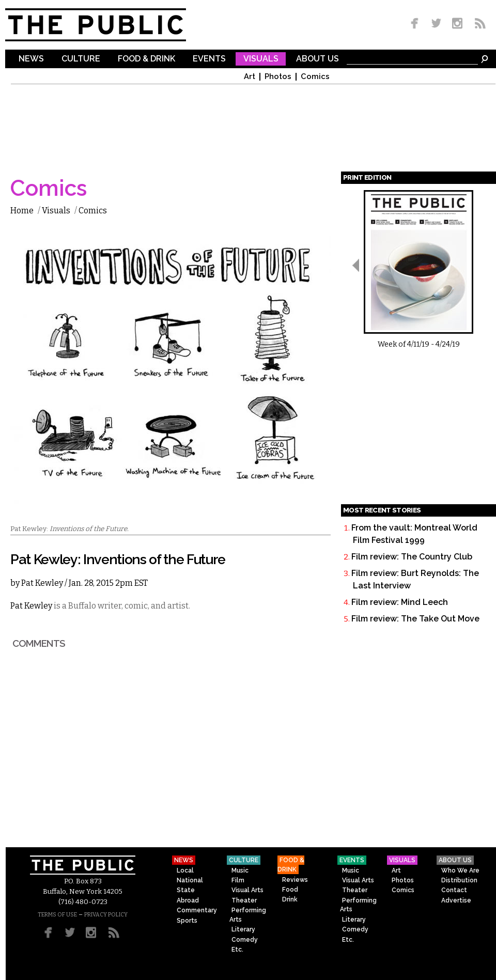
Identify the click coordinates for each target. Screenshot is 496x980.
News (31, 59)
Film (238, 880)
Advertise (456, 900)
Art (250, 77)
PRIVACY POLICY (106, 915)
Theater (244, 900)
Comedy (245, 940)
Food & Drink (146, 59)
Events (209, 59)
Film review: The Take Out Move (415, 619)
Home (22, 211)
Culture (81, 59)
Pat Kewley (42, 583)
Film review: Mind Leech (400, 602)
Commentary (197, 910)
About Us (317, 59)
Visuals (261, 59)
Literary (243, 929)
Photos (278, 77)
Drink (290, 899)
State (186, 890)
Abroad (188, 900)
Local (185, 870)
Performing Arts (248, 915)
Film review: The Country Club (412, 557)
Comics (315, 77)
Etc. (237, 950)
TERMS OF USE (57, 915)
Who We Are (460, 870)
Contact (454, 890)
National (190, 880)
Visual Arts (247, 890)
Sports (187, 921)
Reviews (295, 880)
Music (240, 870)
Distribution (459, 880)
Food (290, 890)
